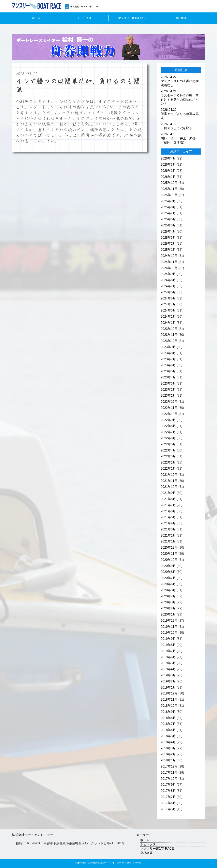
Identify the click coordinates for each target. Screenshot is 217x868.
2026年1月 (168, 177)
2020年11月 (169, 554)
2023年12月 (169, 329)
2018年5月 (168, 736)
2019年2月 (168, 681)
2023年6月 (168, 365)
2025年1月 (168, 250)
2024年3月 (168, 310)
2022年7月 (168, 432)
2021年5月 (168, 517)
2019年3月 (168, 675)
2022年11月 (169, 408)
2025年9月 (168, 201)
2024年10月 (169, 268)
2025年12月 (169, 183)
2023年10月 (169, 341)
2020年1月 (168, 614)
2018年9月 (168, 712)
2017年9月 (168, 785)
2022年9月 (168, 420)
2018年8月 (168, 718)
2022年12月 (169, 402)
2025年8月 (168, 207)
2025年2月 (168, 244)
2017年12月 (169, 766)
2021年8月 (168, 499)
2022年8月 (168, 426)
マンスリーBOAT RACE (133, 18)
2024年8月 (168, 280)
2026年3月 (168, 165)
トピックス (84, 18)
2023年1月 (168, 396)
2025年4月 (168, 231)
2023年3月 (168, 383)
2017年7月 (168, 797)
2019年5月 (168, 663)
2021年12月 (169, 475)
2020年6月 (168, 584)
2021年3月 (168, 529)
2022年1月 (168, 469)
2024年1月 (168, 323)
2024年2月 (168, 317)
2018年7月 (168, 724)
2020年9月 (168, 566)
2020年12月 (169, 548)
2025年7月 (168, 213)
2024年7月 (168, 286)
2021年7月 (168, 505)
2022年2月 (168, 462)
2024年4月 (168, 304)
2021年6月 (168, 511)
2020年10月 (169, 560)
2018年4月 (168, 742)
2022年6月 (168, 438)
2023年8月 (168, 353)
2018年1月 (168, 760)
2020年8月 (168, 572)
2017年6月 (168, 803)
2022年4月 (168, 450)
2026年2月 (168, 171)
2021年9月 (168, 493)
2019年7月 (168, 651)
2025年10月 (169, 195)
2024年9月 (168, 274)
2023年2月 (168, 390)
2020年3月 (168, 602)
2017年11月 (169, 773)
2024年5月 (168, 298)
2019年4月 (168, 669)
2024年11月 (169, 262)
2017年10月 (169, 779)
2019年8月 (168, 645)
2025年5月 (168, 225)
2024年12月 (169, 256)
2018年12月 (169, 693)
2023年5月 (168, 371)
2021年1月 (168, 541)
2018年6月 (168, 730)
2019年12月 (169, 621)
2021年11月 (169, 481)
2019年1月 (168, 687)
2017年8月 (168, 791)
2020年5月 (168, 590)
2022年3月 (168, 456)
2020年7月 (168, 578)
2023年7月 (168, 359)
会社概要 (181, 18)
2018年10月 (169, 706)
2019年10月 (169, 633)
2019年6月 (168, 657)
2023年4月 (168, 377)
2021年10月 (169, 487)
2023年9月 (168, 347)
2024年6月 (168, 292)
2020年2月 (168, 608)
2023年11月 (169, 335)
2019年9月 (168, 639)
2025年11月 (169, 189)
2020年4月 (168, 596)
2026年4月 (168, 158)
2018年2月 (168, 754)
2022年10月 (169, 414)
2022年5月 (168, 444)
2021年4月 (168, 523)
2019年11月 (169, 627)
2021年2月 (168, 535)
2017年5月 (168, 809)
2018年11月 (169, 700)
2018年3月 (168, 748)
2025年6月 (168, 219)
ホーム (36, 18)
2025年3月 (168, 238)
